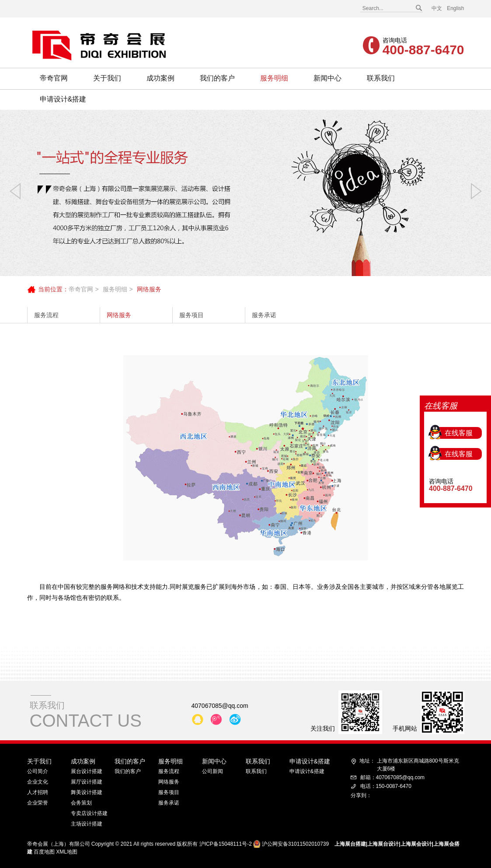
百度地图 (44, 852)
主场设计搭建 (87, 824)
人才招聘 (38, 792)
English (455, 8)
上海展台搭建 (350, 844)
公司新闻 (212, 771)
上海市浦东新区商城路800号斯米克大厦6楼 (409, 764)
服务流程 (46, 315)
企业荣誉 (38, 803)
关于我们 (107, 78)
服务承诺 (264, 315)
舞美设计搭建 (87, 792)
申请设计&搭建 (63, 99)
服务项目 (192, 315)
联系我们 (381, 78)
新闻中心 (327, 78)
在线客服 (459, 382)
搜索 (418, 8)
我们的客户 (217, 78)
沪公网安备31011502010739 (295, 844)
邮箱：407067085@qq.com (393, 777)
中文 (437, 8)
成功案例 (160, 78)
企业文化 (38, 782)
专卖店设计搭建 (89, 813)
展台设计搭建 (87, 771)
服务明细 (274, 78)
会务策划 (81, 803)
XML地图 (67, 852)
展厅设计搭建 (87, 782)
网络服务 (119, 315)
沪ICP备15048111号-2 (226, 844)
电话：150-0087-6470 (386, 786)
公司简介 (38, 771)
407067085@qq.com (220, 706)
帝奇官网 (54, 78)
